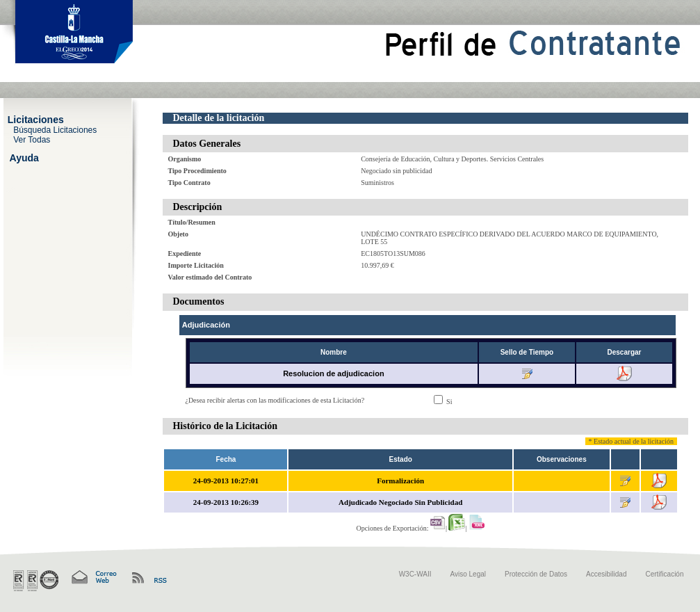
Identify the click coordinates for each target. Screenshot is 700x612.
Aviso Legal (469, 574)
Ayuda (24, 157)
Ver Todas (32, 139)
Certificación (664, 574)
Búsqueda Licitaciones (55, 129)
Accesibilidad (606, 574)
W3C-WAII (415, 574)
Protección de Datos (536, 574)
